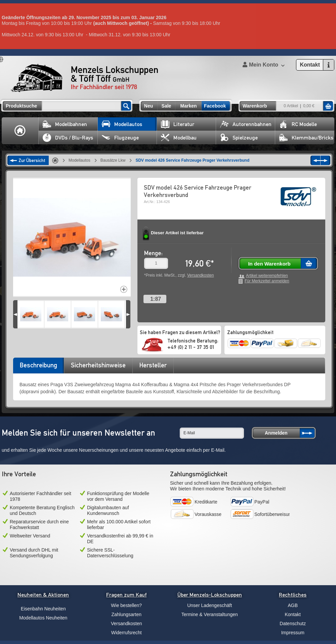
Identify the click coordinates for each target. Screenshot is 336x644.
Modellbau (179, 138)
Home (20, 131)
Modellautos (122, 124)
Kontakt (293, 614)
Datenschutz (293, 623)
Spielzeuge (239, 138)
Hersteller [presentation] (153, 365)
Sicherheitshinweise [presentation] (98, 365)
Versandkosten (200, 275)
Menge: (153, 253)
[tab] (38, 367)
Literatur (178, 124)
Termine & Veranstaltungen (210, 614)
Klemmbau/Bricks (306, 138)
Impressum (293, 633)
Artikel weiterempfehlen (267, 276)
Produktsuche (21, 106)
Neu (149, 106)
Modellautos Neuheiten (43, 618)
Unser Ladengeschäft (209, 605)
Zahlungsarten (126, 614)
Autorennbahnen (246, 124)
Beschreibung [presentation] (38, 365)
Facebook (215, 106)
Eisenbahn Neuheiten (43, 609)
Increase (124, 289)
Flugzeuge (120, 138)
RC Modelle (298, 124)
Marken (188, 106)
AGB (293, 605)
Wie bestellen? (126, 605)
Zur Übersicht (32, 160)
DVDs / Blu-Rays (68, 138)
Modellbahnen (65, 124)
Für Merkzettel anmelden (267, 281)
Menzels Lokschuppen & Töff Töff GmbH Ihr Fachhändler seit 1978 (84, 78)
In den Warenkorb (269, 264)
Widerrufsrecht (127, 633)
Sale (166, 106)
